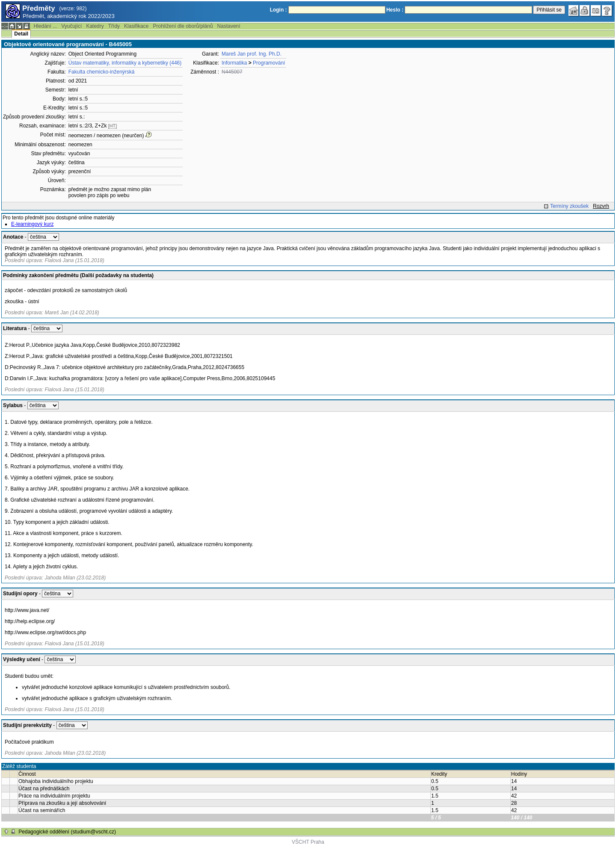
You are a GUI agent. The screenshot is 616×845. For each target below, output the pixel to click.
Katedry (95, 26)
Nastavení (229, 26)
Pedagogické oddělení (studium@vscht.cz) (67, 832)
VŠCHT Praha (308, 842)
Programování (269, 63)
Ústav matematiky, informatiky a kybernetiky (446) (125, 63)
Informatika (234, 63)
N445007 (232, 72)
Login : (278, 10)
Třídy (114, 26)
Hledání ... (45, 26)
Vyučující (71, 26)
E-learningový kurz (32, 224)
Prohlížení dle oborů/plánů (183, 26)
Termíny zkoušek (569, 206)
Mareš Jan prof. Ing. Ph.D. (252, 54)
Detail (21, 34)
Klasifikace (136, 26)
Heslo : (395, 10)
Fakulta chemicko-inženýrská (102, 72)
